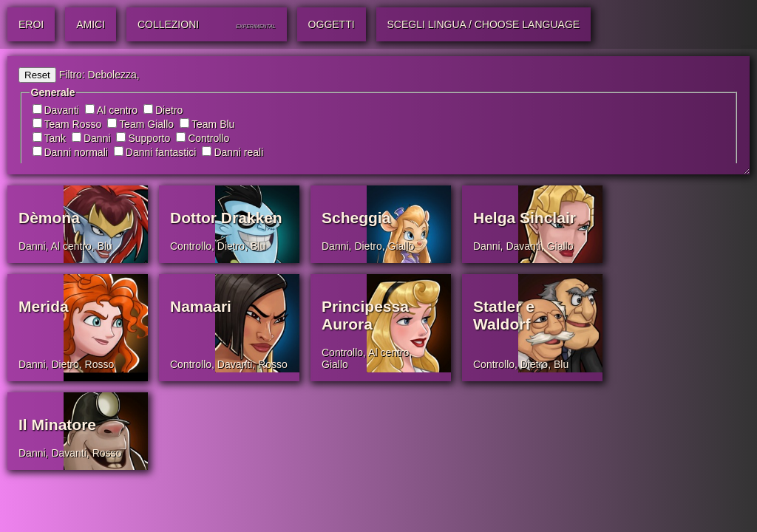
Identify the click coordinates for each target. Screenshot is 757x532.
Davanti (62, 110)
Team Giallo (146, 124)
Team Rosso (73, 124)
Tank (55, 138)
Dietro (169, 110)
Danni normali (76, 152)
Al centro (117, 110)
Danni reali (238, 152)
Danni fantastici (161, 152)
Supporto (149, 138)
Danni (97, 138)
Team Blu (213, 124)
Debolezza (112, 75)
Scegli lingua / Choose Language (484, 24)
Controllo (208, 138)
